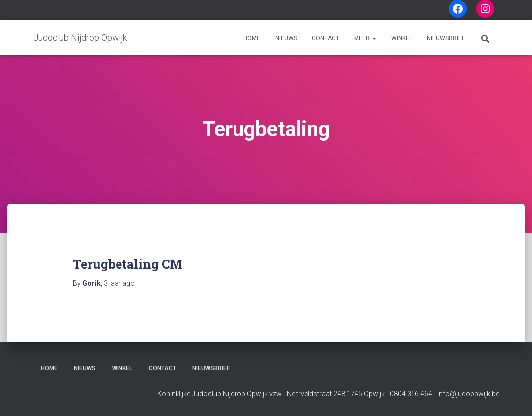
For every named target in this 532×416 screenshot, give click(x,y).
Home (252, 38)
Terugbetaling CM (128, 264)
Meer (365, 38)
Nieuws (286, 38)
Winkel (402, 38)
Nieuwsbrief (446, 38)
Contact (325, 38)
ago (119, 283)
